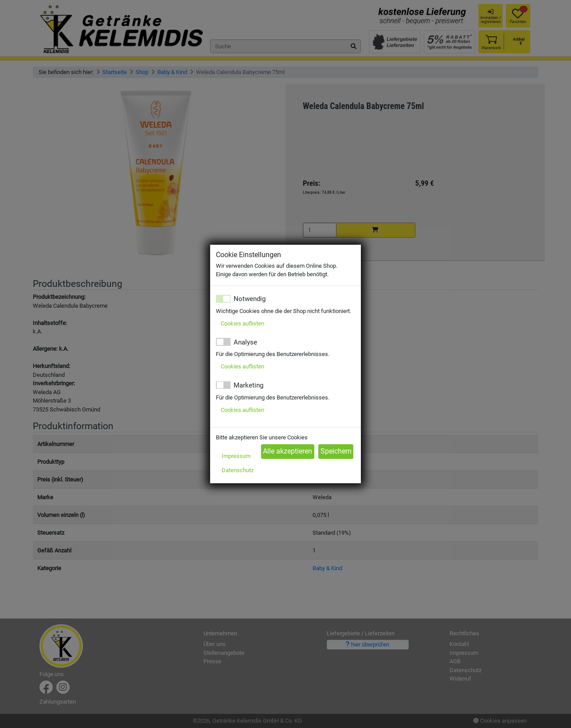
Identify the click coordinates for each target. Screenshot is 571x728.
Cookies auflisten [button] (242, 323)
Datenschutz (238, 470)
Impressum (236, 456)
